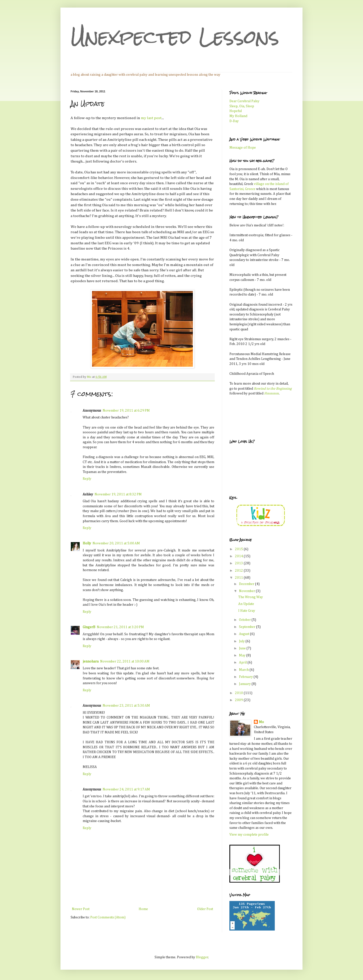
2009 (239, 700)
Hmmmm (271, 393)
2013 (239, 563)
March (244, 670)
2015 (239, 549)
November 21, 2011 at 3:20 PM (120, 627)
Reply (87, 479)
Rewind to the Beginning (273, 389)
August (245, 634)
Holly (87, 543)
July (242, 641)
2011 (239, 578)
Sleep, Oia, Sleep (242, 106)
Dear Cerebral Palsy (244, 101)
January (245, 684)
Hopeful (236, 111)
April (243, 663)
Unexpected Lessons (175, 37)
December (247, 584)
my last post (151, 118)
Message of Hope (243, 148)
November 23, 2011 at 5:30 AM (126, 706)
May (243, 655)
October (245, 620)
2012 (239, 571)
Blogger (202, 957)
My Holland (238, 116)
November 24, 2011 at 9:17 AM (126, 789)
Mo (261, 722)
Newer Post (81, 909)
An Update (246, 604)
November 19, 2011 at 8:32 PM (118, 494)
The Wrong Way (251, 597)
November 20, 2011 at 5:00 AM (116, 543)
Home (143, 909)
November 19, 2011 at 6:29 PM (126, 411)
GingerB (89, 627)
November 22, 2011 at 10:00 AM (125, 661)
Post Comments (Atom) (108, 917)
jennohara (91, 661)
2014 (239, 556)
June (243, 648)
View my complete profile (249, 835)
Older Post (205, 909)
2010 (239, 693)
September (248, 627)
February (246, 677)
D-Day (234, 121)
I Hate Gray (247, 611)
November (247, 591)
